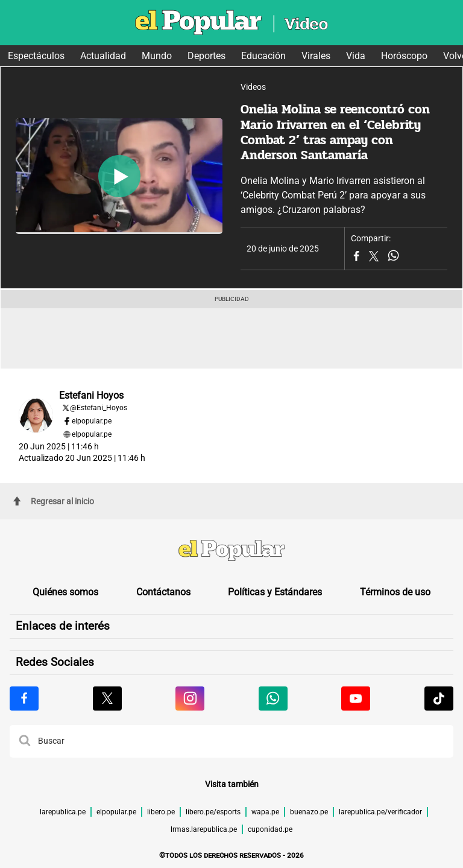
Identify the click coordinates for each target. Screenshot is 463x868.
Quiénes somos (65, 592)
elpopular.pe (92, 421)
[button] (25, 741)
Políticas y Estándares (275, 592)
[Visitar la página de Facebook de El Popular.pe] (24, 699)
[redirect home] (231, 552)
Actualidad (103, 56)
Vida (356, 56)
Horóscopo (404, 56)
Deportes (206, 56)
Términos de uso (395, 592)
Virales (316, 56)
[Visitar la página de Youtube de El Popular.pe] (356, 699)
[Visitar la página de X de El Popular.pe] (107, 699)
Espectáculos (36, 56)
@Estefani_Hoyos (99, 408)
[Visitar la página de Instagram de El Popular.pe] (190, 699)
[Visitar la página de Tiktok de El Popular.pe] (439, 699)
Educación (263, 56)
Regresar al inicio (54, 501)
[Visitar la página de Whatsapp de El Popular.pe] (273, 699)
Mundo (157, 56)
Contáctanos (163, 592)
